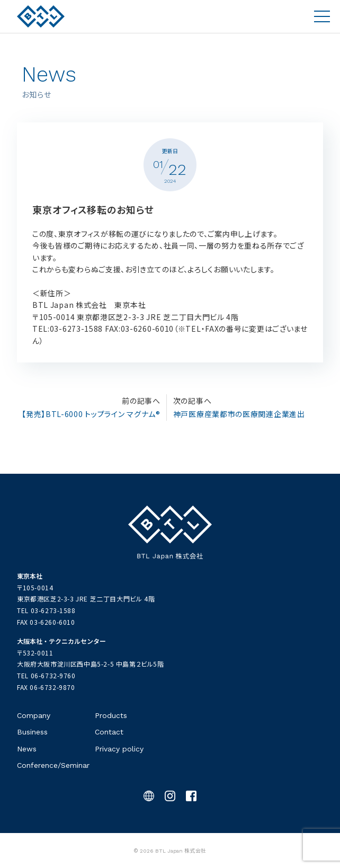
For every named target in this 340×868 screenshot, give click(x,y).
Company (34, 715)
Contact (109, 732)
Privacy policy (119, 749)
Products (111, 715)
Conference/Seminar (53, 765)
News (27, 749)
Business (32, 732)
